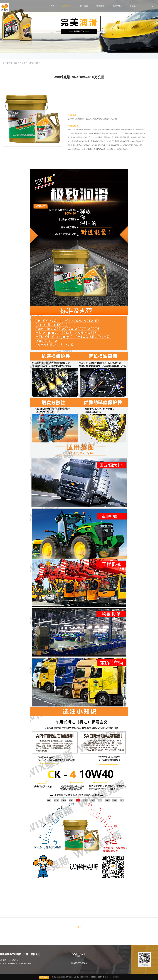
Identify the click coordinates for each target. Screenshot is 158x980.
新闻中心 (117, 6)
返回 (79, 927)
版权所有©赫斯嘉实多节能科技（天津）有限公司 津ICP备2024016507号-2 (78, 977)
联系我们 (134, 6)
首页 (53, 6)
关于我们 (84, 6)
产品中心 (67, 6)
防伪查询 (44, 977)
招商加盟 (100, 6)
